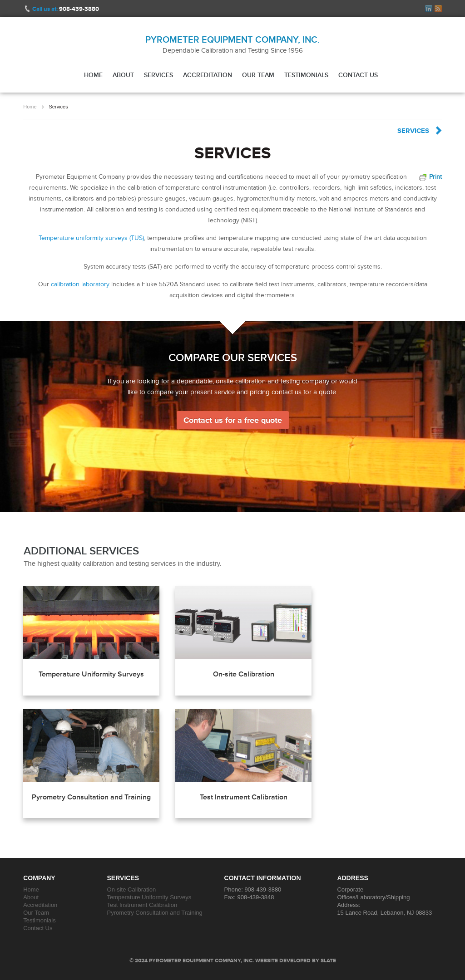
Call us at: (66, 9)
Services (158, 75)
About (123, 75)
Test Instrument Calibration (244, 797)
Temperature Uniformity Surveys (91, 674)
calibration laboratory (80, 284)
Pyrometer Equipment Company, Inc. (232, 39)
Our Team (258, 75)
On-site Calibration (244, 674)
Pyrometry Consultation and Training (91, 797)
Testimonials (306, 75)
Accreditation (208, 75)
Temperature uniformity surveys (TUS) (91, 238)
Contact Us (358, 75)
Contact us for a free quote (233, 420)
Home (93, 75)
